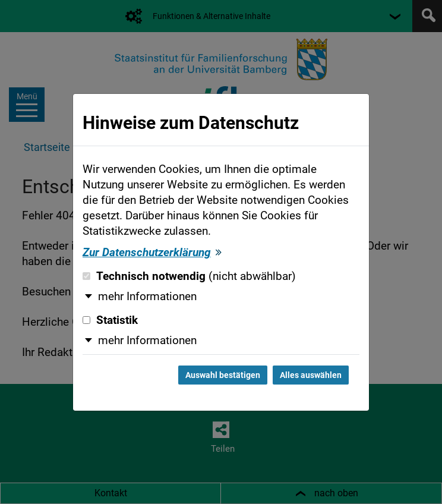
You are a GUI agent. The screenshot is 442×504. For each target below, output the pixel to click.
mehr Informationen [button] (147, 297)
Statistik (110, 320)
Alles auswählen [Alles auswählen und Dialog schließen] (311, 375)
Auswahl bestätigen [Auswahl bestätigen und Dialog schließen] (223, 375)
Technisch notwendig (189, 276)
